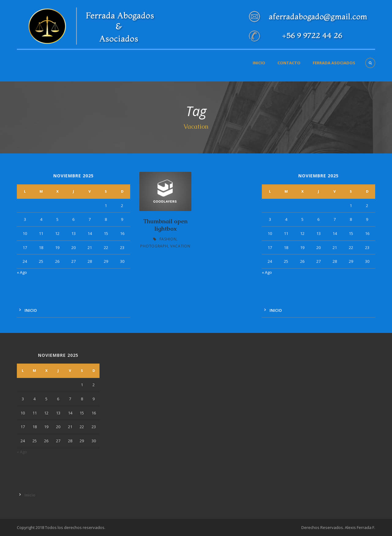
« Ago (22, 272)
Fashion (168, 239)
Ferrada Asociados (334, 63)
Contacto (289, 63)
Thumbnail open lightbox (165, 225)
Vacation (180, 246)
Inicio (259, 63)
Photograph (154, 246)
